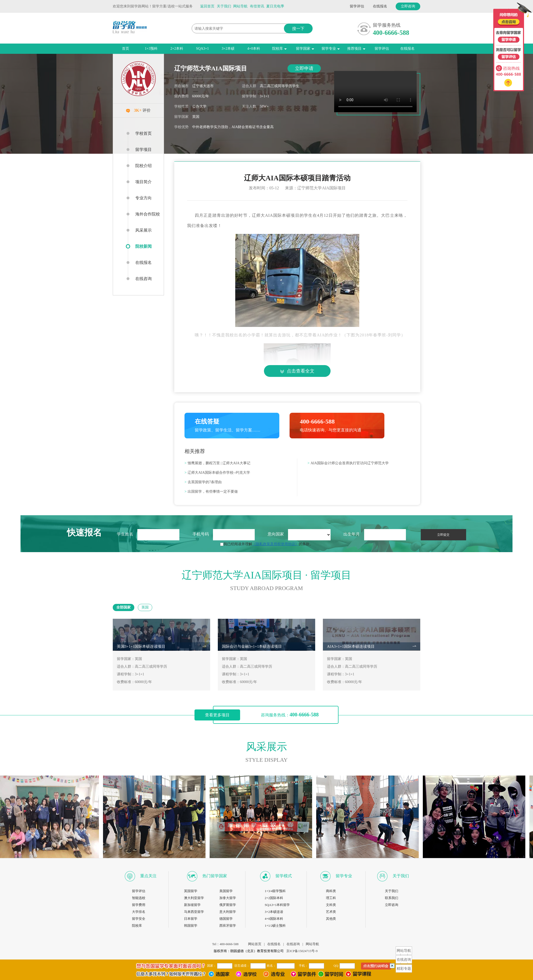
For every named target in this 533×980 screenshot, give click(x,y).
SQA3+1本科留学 (277, 905)
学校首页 (143, 133)
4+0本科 (254, 49)
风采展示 (143, 230)
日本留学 (191, 919)
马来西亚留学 (194, 912)
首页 (126, 49)
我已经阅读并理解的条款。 (267, 544)
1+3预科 (151, 49)
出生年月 (352, 534)
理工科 (331, 898)
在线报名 (380, 6)
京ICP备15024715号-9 (302, 951)
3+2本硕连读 (274, 912)
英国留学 (191, 891)
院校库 (279, 49)
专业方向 (143, 198)
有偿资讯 (257, 6)
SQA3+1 (202, 49)
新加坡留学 (192, 905)
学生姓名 (125, 534)
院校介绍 (143, 166)
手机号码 (201, 534)
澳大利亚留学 (194, 898)
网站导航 (240, 6)
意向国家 (276, 534)
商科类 (331, 891)
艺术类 (331, 912)
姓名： (271, 966)
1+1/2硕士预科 (275, 926)
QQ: (336, 966)
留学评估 (357, 6)
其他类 (331, 919)
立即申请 (304, 68)
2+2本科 (177, 49)
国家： (212, 966)
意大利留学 (228, 912)
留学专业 (331, 49)
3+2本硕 (228, 49)
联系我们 (392, 898)
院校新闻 (140, 246)
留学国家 (305, 49)
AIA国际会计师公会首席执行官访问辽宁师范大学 (348, 463)
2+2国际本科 (274, 898)
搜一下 (298, 29)
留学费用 (139, 905)
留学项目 (143, 149)
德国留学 (226, 919)
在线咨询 (143, 279)
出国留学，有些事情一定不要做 (211, 492)
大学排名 (139, 912)
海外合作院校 (148, 214)
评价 (139, 110)
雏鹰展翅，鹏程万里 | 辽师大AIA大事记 (217, 463)
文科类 (331, 905)
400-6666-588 (391, 33)
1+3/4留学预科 (275, 891)
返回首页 (207, 6)
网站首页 (255, 944)
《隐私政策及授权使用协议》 (275, 544)
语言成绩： (242, 966)
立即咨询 (408, 6)
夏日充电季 (275, 6)
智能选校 (139, 898)
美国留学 (226, 891)
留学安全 (139, 919)
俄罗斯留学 (228, 905)
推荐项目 (356, 49)
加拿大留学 (228, 898)
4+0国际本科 (274, 919)
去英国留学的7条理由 (203, 482)
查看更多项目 (217, 715)
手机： (303, 966)
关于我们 (224, 6)
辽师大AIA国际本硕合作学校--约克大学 (217, 473)
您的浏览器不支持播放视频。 (375, 92)
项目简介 (143, 182)
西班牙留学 (228, 926)
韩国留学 (191, 926)
